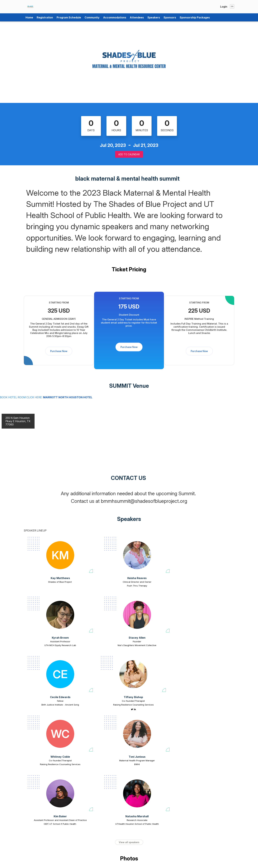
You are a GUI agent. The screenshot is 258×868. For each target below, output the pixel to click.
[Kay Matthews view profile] (48, 555)
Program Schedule (69, 17)
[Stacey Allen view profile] (206, 555)
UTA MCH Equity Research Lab (153, 586)
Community (92, 17)
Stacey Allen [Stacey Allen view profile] (206, 578)
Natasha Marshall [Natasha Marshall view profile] (101, 703)
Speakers (154, 17)
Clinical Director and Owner (101, 582)
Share (216, 864)
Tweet (226, 864)
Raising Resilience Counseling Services (96, 648)
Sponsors (170, 17)
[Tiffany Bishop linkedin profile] (98, 653)
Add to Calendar (129, 154)
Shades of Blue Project (48, 582)
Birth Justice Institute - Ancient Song (48, 648)
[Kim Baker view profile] (48, 680)
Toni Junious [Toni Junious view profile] (202, 641)
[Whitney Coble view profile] (149, 618)
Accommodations (115, 17)
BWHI (202, 648)
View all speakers (129, 732)
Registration (45, 17)
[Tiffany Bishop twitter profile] (95, 653)
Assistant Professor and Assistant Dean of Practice (48, 709)
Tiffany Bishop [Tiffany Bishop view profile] (96, 641)
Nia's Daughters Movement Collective (206, 586)
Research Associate (101, 707)
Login (224, 7)
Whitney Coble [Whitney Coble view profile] (149, 641)
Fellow (48, 644)
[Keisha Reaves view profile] (101, 555)
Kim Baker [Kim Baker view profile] (48, 703)
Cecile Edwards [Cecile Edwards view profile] (48, 641)
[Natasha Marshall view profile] (101, 680)
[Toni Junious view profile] (202, 618)
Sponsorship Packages (195, 17)
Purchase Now (59, 351)
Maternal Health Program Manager (202, 644)
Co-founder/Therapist (96, 644)
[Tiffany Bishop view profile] (96, 618)
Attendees (137, 17)
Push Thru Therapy (101, 586)
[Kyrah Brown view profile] (153, 555)
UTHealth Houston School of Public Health (101, 711)
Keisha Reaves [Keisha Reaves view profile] (101, 578)
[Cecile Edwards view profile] (48, 618)
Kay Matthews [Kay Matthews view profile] (48, 578)
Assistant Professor (153, 582)
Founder (206, 582)
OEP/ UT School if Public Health (48, 715)
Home (29, 17)
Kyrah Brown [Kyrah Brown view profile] (153, 578)
